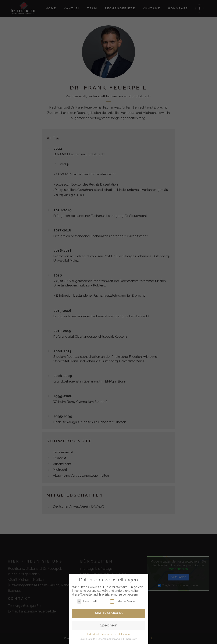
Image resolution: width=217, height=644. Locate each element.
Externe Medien (124, 600)
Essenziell (87, 600)
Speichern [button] (109, 624)
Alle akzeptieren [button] (109, 612)
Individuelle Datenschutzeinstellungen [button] (108, 633)
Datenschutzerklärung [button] (110, 638)
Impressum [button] (131, 638)
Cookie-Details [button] (88, 638)
